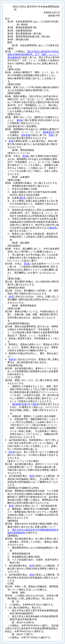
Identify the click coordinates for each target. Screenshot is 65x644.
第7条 (27, 264)
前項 (11, 141)
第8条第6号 (18, 404)
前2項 (12, 452)
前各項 (12, 359)
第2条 (20, 120)
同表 (51, 135)
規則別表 (26, 135)
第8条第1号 (49, 132)
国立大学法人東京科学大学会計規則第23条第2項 (33, 54)
